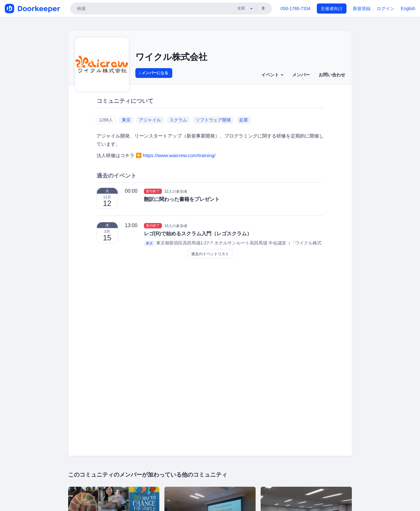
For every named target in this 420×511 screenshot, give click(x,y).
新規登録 (362, 9)
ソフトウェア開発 (213, 120)
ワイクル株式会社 (171, 57)
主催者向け (332, 9)
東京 (126, 120)
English (408, 9)
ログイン (386, 9)
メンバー (301, 75)
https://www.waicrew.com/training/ (179, 155)
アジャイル (150, 120)
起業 (244, 120)
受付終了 (153, 191)
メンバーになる (154, 73)
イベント (272, 75)
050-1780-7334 (296, 9)
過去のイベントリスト (210, 254)
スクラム (178, 120)
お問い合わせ (332, 75)
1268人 (106, 120)
